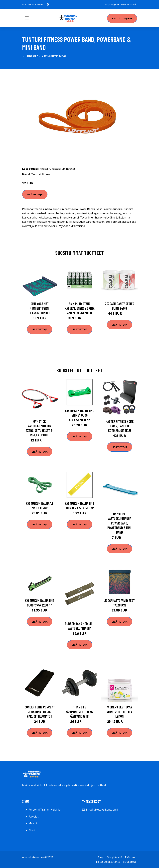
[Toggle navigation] (27, 18)
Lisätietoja (35, 194)
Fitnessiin (32, 56)
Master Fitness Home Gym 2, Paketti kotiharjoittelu (120, 426)
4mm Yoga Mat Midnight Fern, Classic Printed (40, 308)
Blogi (32, 830)
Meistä (33, 823)
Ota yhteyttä (115, 857)
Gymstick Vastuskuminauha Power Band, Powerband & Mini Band (119, 523)
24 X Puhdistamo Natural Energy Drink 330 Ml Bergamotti (80, 308)
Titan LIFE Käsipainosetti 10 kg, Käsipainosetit (80, 712)
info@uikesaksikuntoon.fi (102, 810)
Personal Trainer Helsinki (44, 810)
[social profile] (48, 4)
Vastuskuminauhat (54, 56)
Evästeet (130, 857)
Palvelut (33, 817)
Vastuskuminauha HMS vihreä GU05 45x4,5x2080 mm (79, 415)
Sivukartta (129, 862)
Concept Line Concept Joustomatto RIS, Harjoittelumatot (40, 712)
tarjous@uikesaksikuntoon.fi (121, 4)
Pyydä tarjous (122, 18)
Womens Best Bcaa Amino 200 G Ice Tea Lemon (120, 712)
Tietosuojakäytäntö (108, 862)
